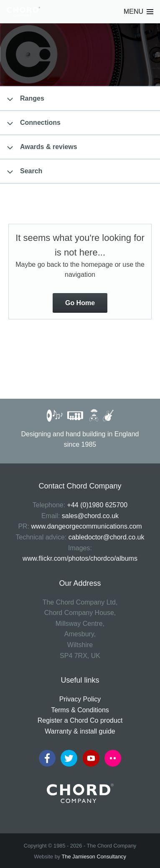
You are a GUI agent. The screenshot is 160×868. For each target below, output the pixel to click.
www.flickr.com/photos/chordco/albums (80, 558)
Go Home (80, 303)
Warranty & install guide (80, 731)
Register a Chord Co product (80, 720)
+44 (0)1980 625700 (98, 505)
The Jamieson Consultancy (94, 857)
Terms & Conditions (80, 710)
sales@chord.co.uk (90, 516)
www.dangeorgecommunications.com (87, 526)
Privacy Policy (80, 699)
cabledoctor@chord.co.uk (107, 537)
